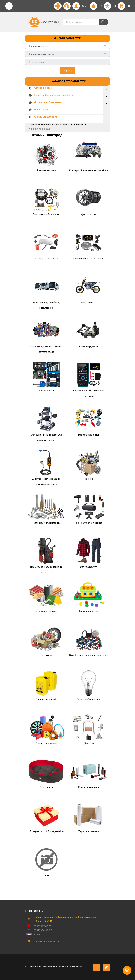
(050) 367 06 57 (43, 926)
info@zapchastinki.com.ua (49, 941)
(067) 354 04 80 (43, 930)
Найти (67, 70)
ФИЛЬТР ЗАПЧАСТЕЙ (68, 38)
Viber (37, 934)
